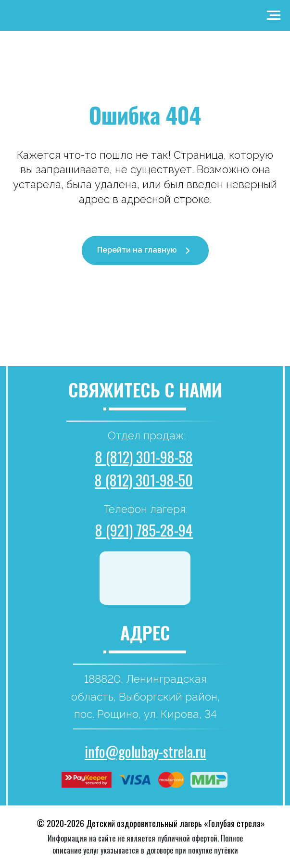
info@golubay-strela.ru (145, 751)
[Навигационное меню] (274, 15)
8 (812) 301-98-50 (144, 480)
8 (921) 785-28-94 (144, 530)
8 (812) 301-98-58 (144, 457)
